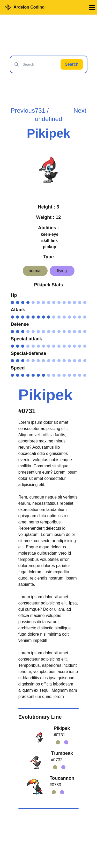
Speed (18, 368)
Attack (18, 310)
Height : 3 (48, 207)
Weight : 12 (49, 217)
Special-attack (27, 339)
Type (48, 257)
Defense (20, 324)
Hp (14, 295)
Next (80, 110)
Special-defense (29, 353)
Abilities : (48, 228)
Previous (23, 110)
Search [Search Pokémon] (72, 64)
